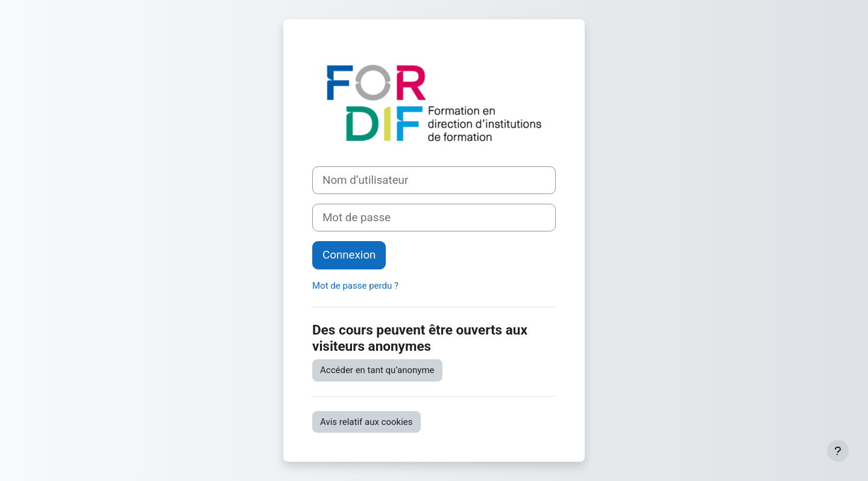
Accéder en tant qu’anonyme (377, 370)
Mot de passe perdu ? (355, 286)
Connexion (349, 255)
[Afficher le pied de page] (838, 451)
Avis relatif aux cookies (366, 422)
